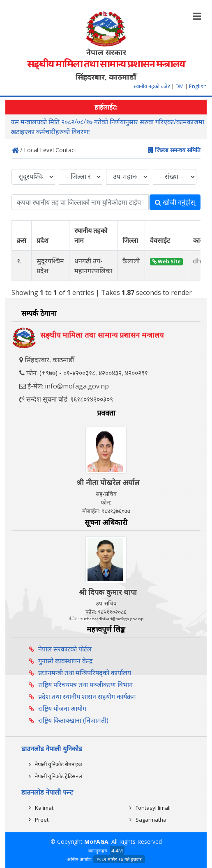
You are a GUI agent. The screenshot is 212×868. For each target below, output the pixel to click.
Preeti (42, 820)
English (198, 86)
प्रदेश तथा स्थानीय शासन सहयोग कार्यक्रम (87, 697)
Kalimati (45, 808)
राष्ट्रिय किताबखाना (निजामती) (73, 720)
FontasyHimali (153, 808)
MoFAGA (96, 842)
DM (180, 86)
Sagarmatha (151, 820)
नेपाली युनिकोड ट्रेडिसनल (59, 776)
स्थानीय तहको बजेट (152, 86)
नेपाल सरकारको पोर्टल (65, 649)
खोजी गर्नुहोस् (175, 202)
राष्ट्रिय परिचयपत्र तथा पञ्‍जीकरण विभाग (85, 685)
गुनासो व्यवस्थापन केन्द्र (66, 661)
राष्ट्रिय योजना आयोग (62, 708)
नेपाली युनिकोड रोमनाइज (59, 764)
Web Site (166, 262)
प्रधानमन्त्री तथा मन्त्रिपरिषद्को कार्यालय (85, 673)
